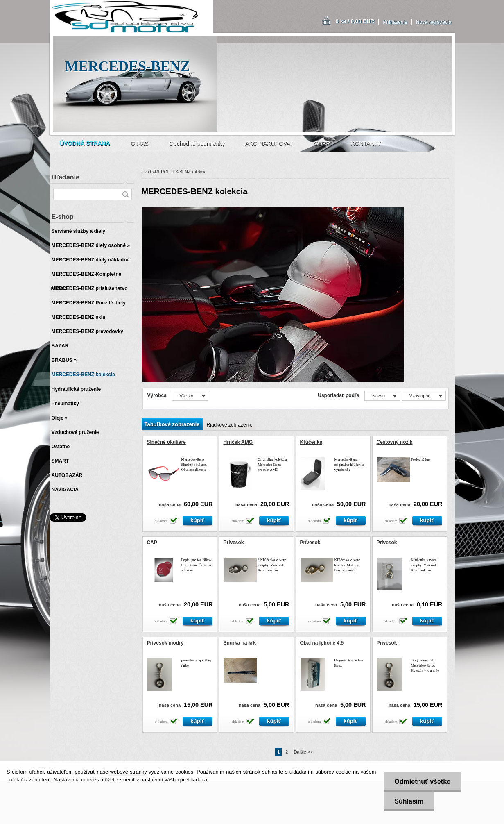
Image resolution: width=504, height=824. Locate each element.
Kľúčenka (311, 442)
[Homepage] (85, 143)
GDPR (322, 143)
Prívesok (234, 543)
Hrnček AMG (238, 442)
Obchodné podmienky (197, 143)
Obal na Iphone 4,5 (322, 643)
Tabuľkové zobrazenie (172, 424)
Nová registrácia (434, 22)
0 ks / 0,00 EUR (355, 21)
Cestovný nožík (395, 442)
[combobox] (382, 396)
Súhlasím (409, 801)
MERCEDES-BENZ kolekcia (181, 172)
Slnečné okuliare (166, 442)
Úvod (146, 172)
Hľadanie (66, 177)
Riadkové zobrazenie (230, 425)
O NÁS (139, 143)
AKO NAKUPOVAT (269, 143)
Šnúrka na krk (240, 643)
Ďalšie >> (303, 752)
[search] (125, 194)
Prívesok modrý (165, 643)
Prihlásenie (395, 22)
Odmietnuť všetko (422, 782)
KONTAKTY (366, 143)
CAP (152, 543)
